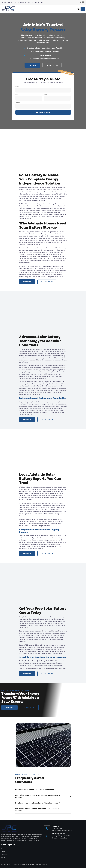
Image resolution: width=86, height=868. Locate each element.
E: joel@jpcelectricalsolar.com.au (62, 831)
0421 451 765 (52, 65)
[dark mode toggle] (79, 9)
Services (4, 855)
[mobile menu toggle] (83, 9)
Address (43, 105)
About (3, 852)
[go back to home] (9, 829)
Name (43, 89)
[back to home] (8, 9)
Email (29, 97)
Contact (4, 858)
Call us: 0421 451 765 (9, 2)
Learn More (32, 65)
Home (3, 849)
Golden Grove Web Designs (38, 865)
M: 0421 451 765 (57, 829)
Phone (57, 97)
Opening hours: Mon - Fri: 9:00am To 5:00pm (31, 2)
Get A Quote (27, 282)
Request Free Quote (43, 112)
